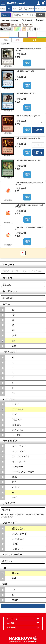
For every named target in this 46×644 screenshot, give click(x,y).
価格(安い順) (28, 25)
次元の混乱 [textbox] (8, 298)
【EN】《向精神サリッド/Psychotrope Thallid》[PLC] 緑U (29, 206)
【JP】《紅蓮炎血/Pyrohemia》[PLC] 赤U (28, 116)
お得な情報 (11, 627)
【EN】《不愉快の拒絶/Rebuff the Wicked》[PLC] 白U (28, 50)
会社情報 (10, 623)
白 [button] (5, 35)
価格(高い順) (16, 25)
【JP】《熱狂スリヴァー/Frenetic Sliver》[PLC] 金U (29, 228)
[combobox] (23, 284)
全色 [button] (34, 40)
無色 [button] (6, 40)
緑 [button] (41, 35)
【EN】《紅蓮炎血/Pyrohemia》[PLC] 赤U (28, 138)
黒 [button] (23, 35)
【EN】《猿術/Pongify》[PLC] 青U (25, 94)
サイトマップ (12, 619)
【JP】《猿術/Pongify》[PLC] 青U (25, 71)
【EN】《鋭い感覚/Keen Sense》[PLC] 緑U (28, 161)
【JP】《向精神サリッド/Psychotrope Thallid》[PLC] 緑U (29, 184)
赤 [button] (32, 35)
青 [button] (14, 35)
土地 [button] (17, 40)
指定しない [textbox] (8, 561)
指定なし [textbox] (7, 285)
